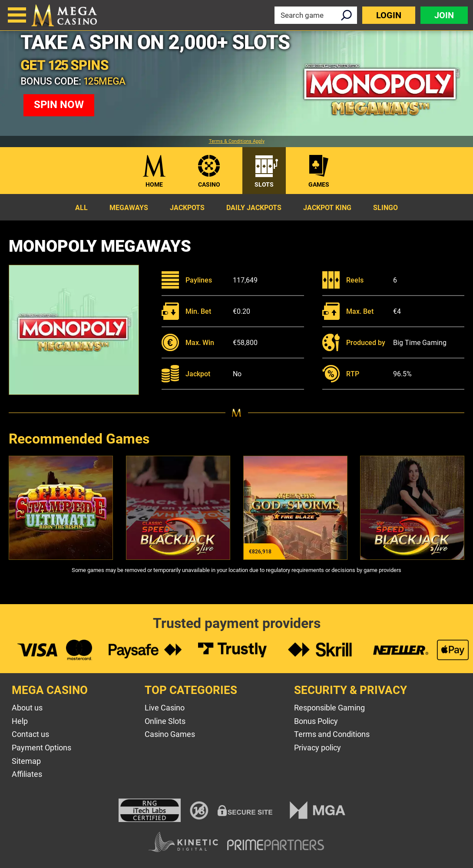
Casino (209, 184)
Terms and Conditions (332, 734)
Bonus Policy (316, 721)
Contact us (30, 734)
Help (20, 721)
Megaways (129, 208)
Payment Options (41, 748)
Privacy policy (318, 748)
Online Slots (165, 721)
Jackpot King (327, 208)
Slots (264, 184)
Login (389, 15)
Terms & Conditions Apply (237, 141)
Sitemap (26, 761)
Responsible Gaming (329, 708)
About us (27, 708)
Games (319, 184)
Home (154, 184)
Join (444, 15)
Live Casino (165, 708)
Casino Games (170, 734)
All (81, 208)
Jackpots (187, 208)
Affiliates (27, 774)
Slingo (385, 208)
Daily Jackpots (254, 208)
